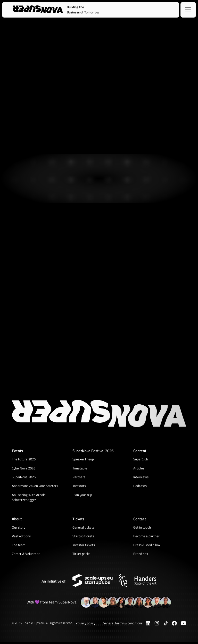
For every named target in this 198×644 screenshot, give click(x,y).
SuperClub (141, 459)
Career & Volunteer (26, 556)
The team (19, 547)
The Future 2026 (24, 459)
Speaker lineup (83, 459)
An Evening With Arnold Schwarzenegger (29, 498)
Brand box (141, 556)
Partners (79, 477)
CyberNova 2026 (24, 468)
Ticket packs (81, 556)
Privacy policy (85, 625)
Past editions (21, 538)
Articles (139, 468)
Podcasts (140, 486)
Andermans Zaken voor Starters (35, 486)
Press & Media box (147, 547)
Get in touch (142, 529)
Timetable (80, 468)
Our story (19, 529)
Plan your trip (82, 496)
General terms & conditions (123, 625)
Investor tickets (84, 547)
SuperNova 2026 (24, 477)
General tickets (83, 529)
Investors (79, 486)
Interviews (141, 477)
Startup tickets (83, 538)
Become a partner (146, 538)
